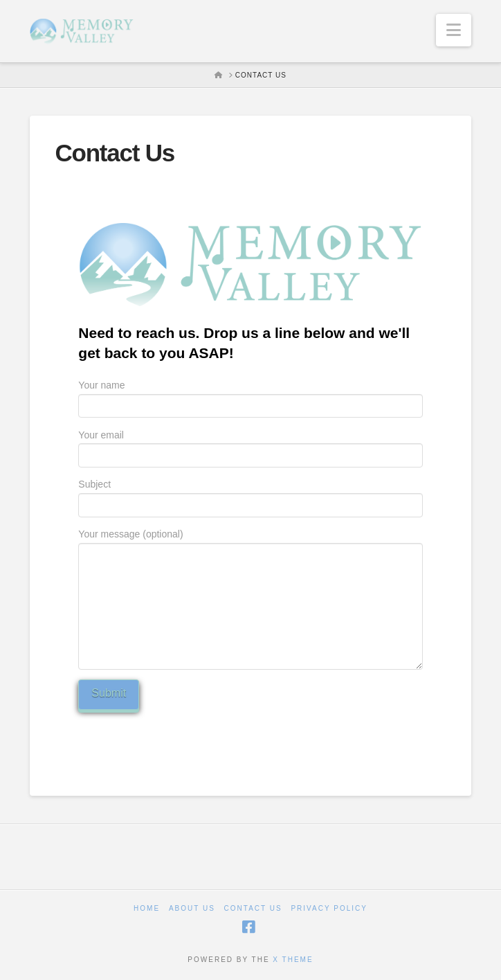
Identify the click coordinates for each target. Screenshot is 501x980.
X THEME (293, 960)
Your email (250, 446)
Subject (250, 496)
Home (147, 908)
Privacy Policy (329, 908)
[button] (454, 30)
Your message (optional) (250, 542)
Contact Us (253, 908)
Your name (250, 397)
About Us (192, 908)
